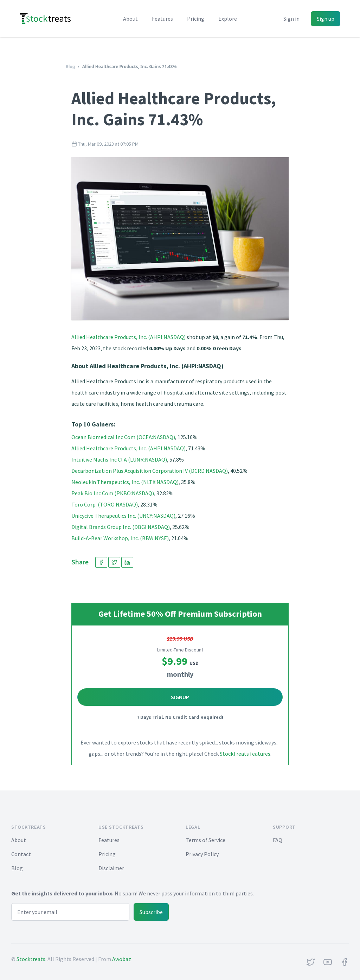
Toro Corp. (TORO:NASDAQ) (105, 504)
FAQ (278, 840)
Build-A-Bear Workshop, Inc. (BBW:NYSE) (120, 538)
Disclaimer (111, 868)
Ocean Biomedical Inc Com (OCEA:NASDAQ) (123, 437)
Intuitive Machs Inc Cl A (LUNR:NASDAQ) (119, 459)
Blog (70, 67)
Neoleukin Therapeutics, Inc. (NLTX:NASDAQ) (125, 482)
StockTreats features (245, 754)
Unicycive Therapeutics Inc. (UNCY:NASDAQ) (123, 516)
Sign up (326, 19)
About (130, 19)
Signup (180, 697)
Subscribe (151, 912)
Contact (21, 854)
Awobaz (122, 959)
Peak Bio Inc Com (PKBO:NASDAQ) (113, 493)
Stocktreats (31, 959)
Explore (228, 19)
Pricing (196, 19)
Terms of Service (205, 840)
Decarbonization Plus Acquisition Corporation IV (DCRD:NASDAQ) (150, 471)
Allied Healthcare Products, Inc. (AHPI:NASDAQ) (128, 337)
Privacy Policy (202, 854)
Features (162, 19)
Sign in (291, 19)
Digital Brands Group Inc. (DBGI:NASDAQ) (121, 527)
